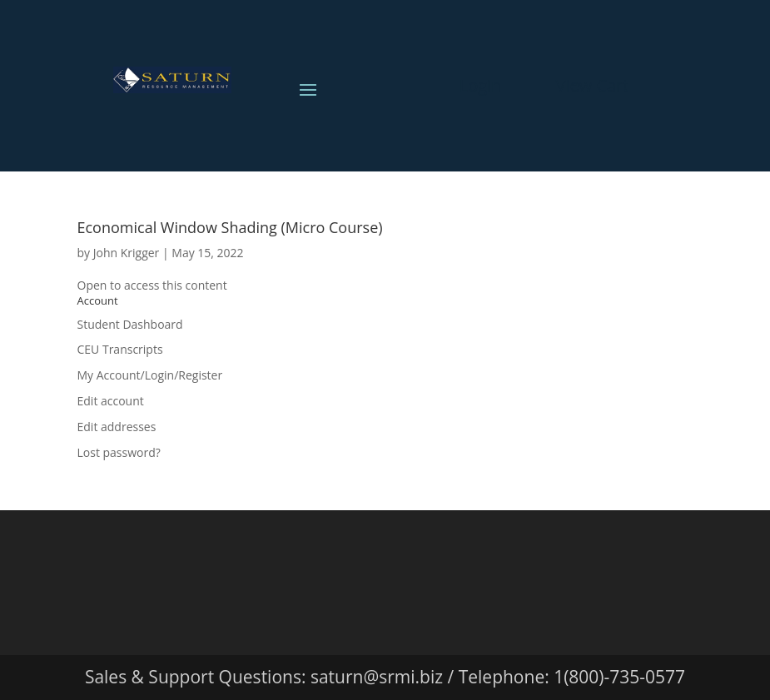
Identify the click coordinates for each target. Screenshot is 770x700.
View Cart (593, 85)
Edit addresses (117, 427)
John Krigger (127, 253)
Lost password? (119, 452)
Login (481, 85)
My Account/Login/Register (150, 375)
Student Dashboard (130, 324)
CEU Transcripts (120, 349)
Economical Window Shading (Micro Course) (230, 227)
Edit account (111, 401)
